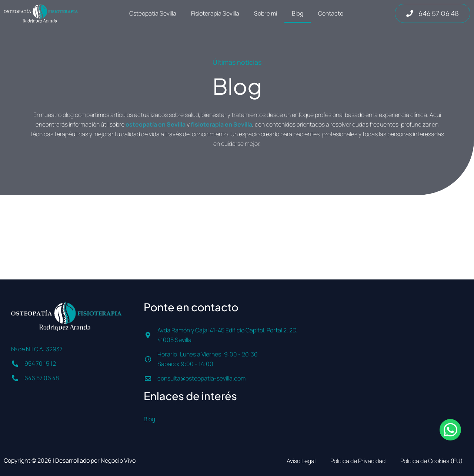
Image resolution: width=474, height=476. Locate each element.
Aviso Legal (301, 461)
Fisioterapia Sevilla (215, 13)
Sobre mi (266, 13)
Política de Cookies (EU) (432, 461)
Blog (298, 13)
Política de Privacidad (358, 461)
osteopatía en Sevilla (156, 124)
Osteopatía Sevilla (153, 13)
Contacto (331, 13)
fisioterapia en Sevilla (221, 124)
